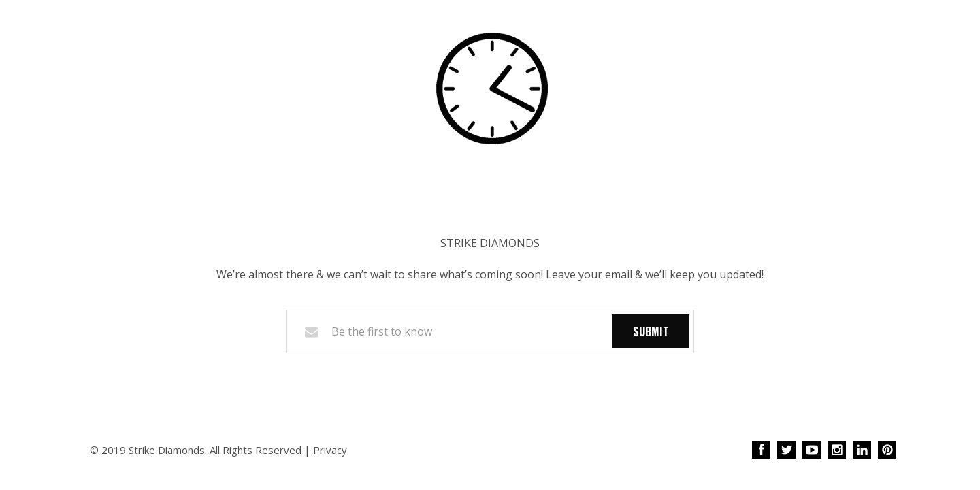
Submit (651, 331)
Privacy (330, 450)
